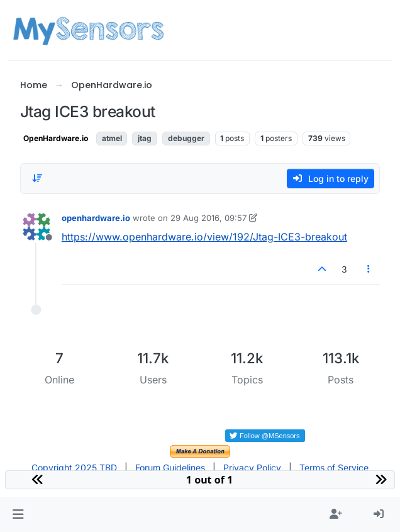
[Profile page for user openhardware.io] (36, 227)
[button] (18, 514)
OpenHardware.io (56, 138)
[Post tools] (369, 269)
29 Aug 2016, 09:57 (208, 218)
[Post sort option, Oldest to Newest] (37, 178)
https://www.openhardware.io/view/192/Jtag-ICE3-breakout (204, 237)
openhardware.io (96, 218)
